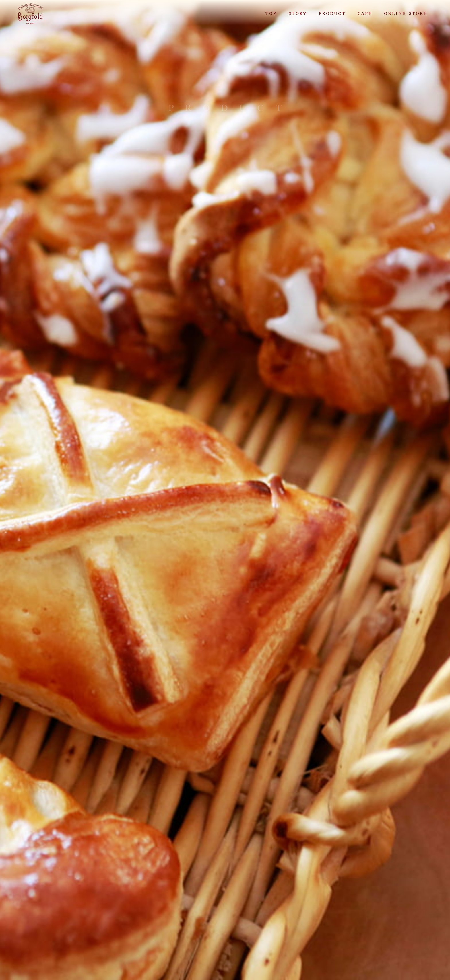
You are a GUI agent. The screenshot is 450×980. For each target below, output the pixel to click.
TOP (271, 14)
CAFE (364, 14)
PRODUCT (332, 14)
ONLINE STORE (405, 14)
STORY (297, 14)
